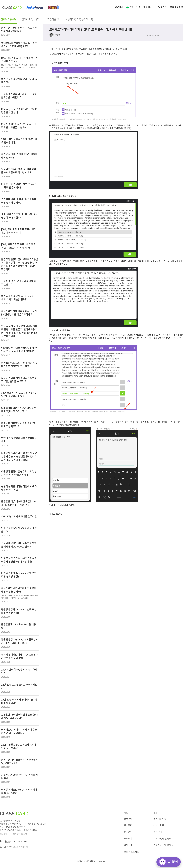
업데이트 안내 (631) (32, 19)
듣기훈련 (128, 832)
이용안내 (158, 832)
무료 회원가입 (176, 7)
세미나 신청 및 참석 (162, 838)
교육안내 (119, 7)
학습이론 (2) (53, 19)
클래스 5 (128, 845)
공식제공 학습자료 (162, 819)
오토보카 (128, 838)
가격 (138, 7)
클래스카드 (129, 819)
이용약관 (4, 834)
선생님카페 (159, 825)
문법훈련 (128, 825)
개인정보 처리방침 (20, 834)
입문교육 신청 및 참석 (163, 845)
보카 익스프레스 (131, 852)
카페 (130, 7)
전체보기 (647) (8, 19)
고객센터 (147, 7)
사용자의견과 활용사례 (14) (79, 19)
